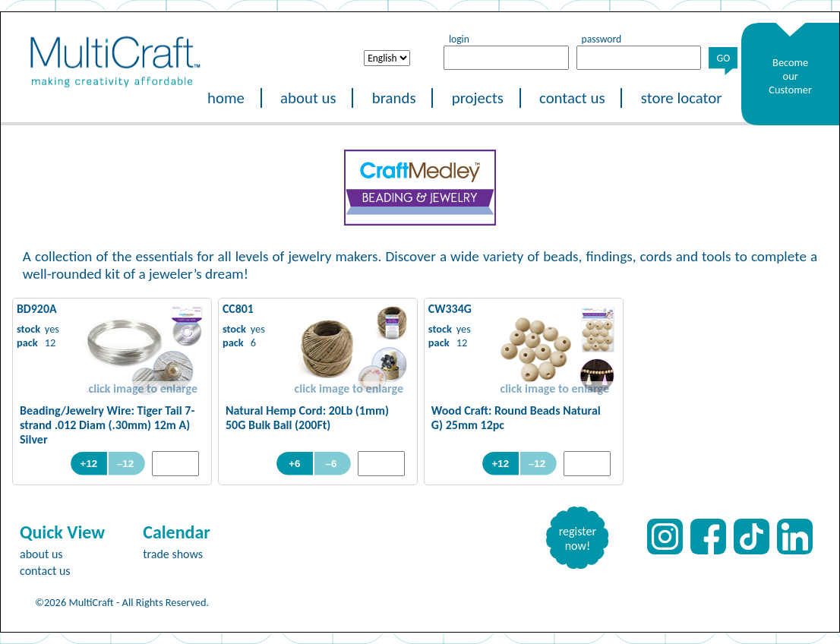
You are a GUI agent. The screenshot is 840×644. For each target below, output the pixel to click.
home (226, 98)
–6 (333, 464)
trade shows (173, 554)
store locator (682, 98)
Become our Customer (790, 76)
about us (308, 98)
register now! (578, 538)
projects (478, 98)
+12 (89, 464)
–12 (127, 464)
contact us (572, 98)
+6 (294, 464)
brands (394, 98)
